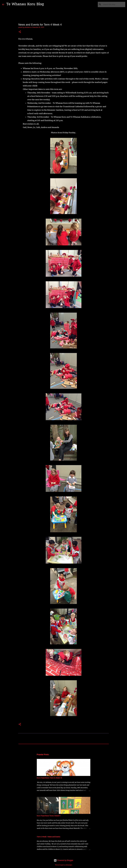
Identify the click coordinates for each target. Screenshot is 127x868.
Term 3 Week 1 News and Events (48, 837)
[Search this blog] (114, 4)
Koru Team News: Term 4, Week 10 (49, 778)
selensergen (69, 865)
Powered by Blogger (63, 860)
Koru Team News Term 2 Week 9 (49, 816)
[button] (20, 32)
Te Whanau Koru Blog (25, 4)
